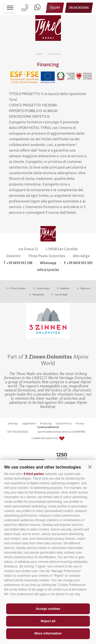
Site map (13, 423)
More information (48, 633)
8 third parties (34, 474)
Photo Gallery (18, 288)
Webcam (85, 288)
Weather (65, 288)
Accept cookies (48, 609)
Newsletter (38, 295)
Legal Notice (29, 423)
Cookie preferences (48, 427)
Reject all (48, 621)
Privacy (80, 423)
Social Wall (61, 295)
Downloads (43, 288)
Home (39, 54)
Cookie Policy (64, 423)
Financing (46, 423)
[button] (90, 467)
